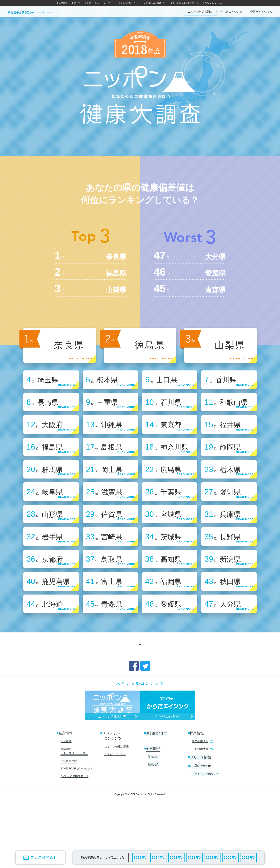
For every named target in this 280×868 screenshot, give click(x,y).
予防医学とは (69, 804)
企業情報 (63, 3)
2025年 (139, 857)
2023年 (175, 857)
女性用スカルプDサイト (155, 3)
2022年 (193, 857)
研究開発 (153, 793)
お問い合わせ (200, 809)
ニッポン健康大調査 (116, 791)
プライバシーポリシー (205, 817)
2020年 (229, 857)
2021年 (211, 857)
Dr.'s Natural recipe (214, 3)
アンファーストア (82, 3)
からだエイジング (106, 3)
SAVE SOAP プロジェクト (77, 812)
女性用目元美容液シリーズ (185, 3)
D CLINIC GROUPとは (74, 819)
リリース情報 (200, 801)
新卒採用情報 (202, 786)
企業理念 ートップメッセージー (74, 795)
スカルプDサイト (129, 3)
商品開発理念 (157, 778)
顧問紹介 (153, 808)
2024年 (157, 857)
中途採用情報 (202, 793)
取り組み (153, 801)
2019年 (247, 857)
